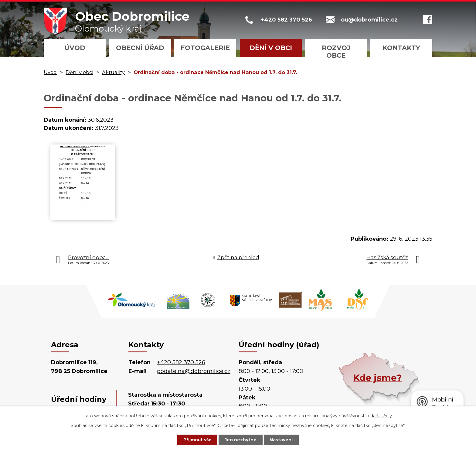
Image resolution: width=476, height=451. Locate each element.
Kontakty (401, 48)
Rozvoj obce (336, 52)
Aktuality (113, 72)
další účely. (382, 415)
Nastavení (282, 440)
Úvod (75, 48)
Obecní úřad (140, 48)
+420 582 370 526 (181, 362)
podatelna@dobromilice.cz (194, 371)
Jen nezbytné (241, 440)
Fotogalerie (205, 48)
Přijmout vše (197, 440)
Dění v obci (271, 48)
